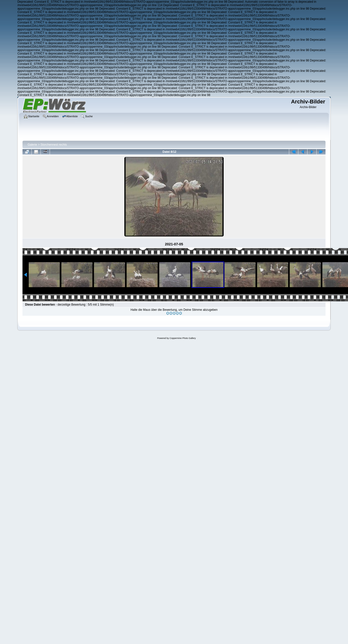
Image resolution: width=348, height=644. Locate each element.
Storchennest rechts (54, 145)
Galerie (32, 145)
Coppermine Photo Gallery (183, 338)
